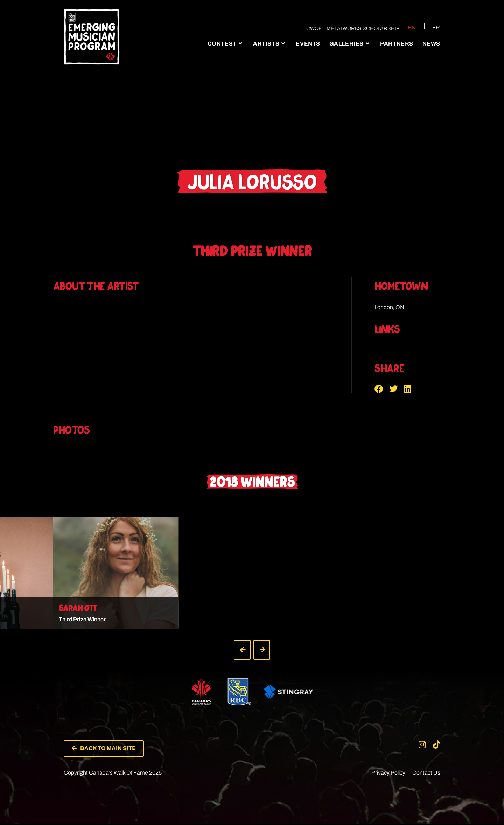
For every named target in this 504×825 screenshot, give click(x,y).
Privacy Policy (388, 774)
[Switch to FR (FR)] (432, 27)
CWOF (313, 28)
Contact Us (426, 774)
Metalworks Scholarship (362, 28)
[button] (382, 389)
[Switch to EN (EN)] (407, 27)
